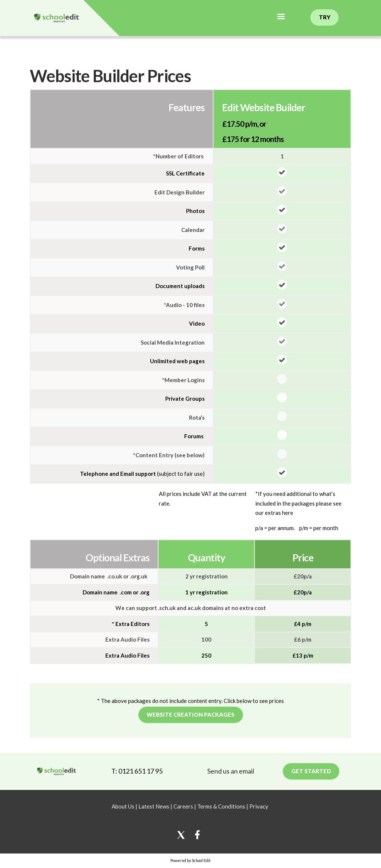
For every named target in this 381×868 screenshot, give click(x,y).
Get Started (311, 771)
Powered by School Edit (190, 861)
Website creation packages (190, 714)
